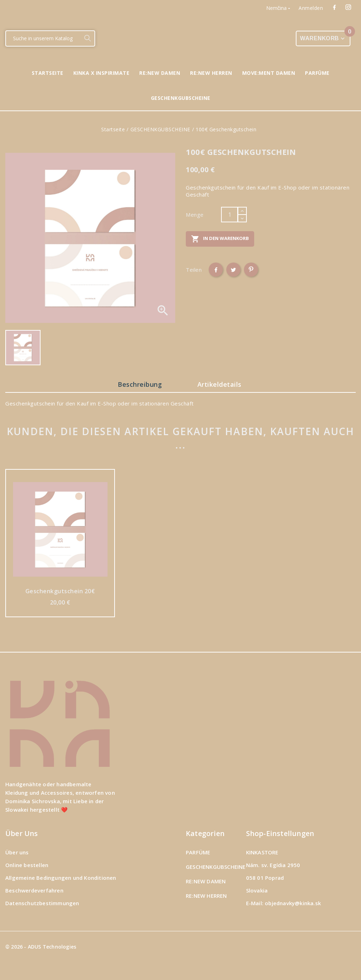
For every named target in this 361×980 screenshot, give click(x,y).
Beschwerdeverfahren (34, 890)
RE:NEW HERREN (206, 896)
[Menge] (230, 215)
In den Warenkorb (220, 239)
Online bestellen (27, 865)
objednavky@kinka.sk (293, 903)
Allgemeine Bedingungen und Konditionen (61, 878)
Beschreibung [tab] (138, 384)
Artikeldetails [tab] (221, 384)
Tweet (233, 270)
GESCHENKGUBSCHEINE (216, 867)
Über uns (17, 852)
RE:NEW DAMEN (206, 881)
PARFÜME (198, 852)
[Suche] (43, 38)
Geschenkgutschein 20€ (60, 591)
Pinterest (251, 270)
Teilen (216, 270)
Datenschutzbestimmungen (42, 903)
